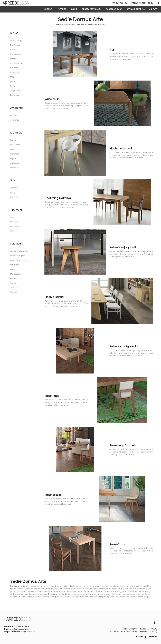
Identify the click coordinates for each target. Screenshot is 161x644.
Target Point (16, 91)
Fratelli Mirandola (18, 63)
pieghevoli (15, 226)
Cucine (74, 9)
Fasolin (13, 59)
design (13, 192)
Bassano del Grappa (19, 251)
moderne (14, 197)
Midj (12, 77)
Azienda (48, 9)
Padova (14, 278)
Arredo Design (16, 41)
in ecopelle (15, 145)
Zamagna (15, 95)
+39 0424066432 (21, 626)
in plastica (15, 163)
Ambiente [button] (17, 108)
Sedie (85, 25)
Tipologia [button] (16, 210)
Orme (13, 81)
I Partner (61, 9)
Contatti (154, 9)
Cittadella (15, 265)
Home (59, 25)
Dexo (12, 50)
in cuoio (14, 140)
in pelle (13, 158)
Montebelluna (16, 274)
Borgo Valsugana (18, 256)
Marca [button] (14, 33)
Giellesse (14, 68)
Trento (13, 283)
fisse (12, 217)
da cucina (15, 115)
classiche (14, 188)
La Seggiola (15, 72)
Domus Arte (16, 54)
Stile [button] (13, 180)
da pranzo (15, 120)
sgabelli (14, 231)
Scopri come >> (28, 632)
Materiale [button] (16, 133)
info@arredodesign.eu (20, 629)
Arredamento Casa (92, 9)
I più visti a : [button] (17, 244)
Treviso (13, 288)
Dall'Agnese (15, 45)
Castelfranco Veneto (20, 260)
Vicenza (14, 292)
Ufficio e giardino (136, 9)
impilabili (14, 222)
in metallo (15, 154)
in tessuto (15, 168)
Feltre (13, 269)
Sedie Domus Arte (97, 25)
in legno (14, 149)
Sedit (12, 86)
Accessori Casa (114, 9)
